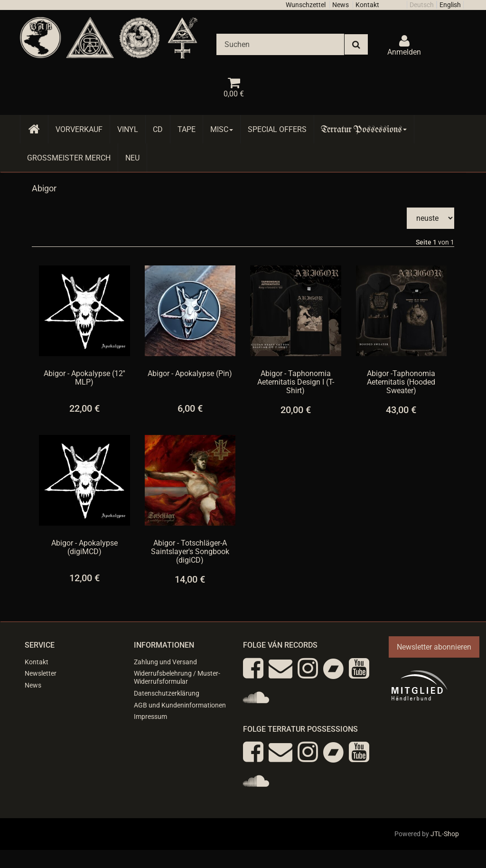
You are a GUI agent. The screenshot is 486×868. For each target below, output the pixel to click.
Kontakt (367, 5)
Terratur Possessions (364, 129)
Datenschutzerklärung (167, 693)
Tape (187, 129)
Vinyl (128, 129)
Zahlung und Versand (165, 662)
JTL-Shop (445, 834)
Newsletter (41, 673)
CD (158, 129)
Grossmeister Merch (69, 158)
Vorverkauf (79, 129)
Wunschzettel (306, 5)
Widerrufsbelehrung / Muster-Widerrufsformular (177, 677)
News (341, 5)
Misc (222, 129)
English (450, 5)
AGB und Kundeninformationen (180, 705)
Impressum (150, 717)
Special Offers (277, 129)
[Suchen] (280, 44)
